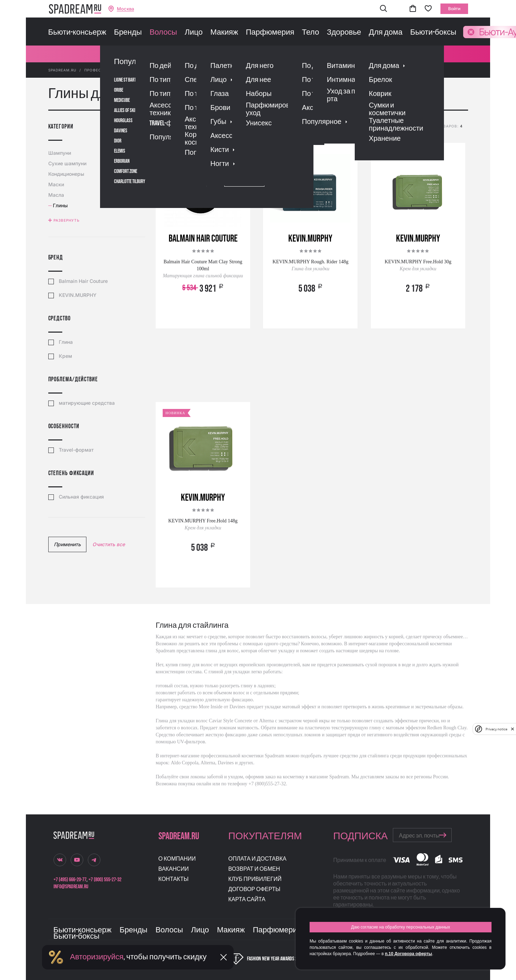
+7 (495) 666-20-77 (70, 880)
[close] (513, 729)
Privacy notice (496, 729)
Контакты (174, 879)
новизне (318, 127)
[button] (383, 9)
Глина (66, 342)
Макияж (224, 33)
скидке (294, 127)
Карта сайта (247, 900)
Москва (125, 9)
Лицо (194, 33)
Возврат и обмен (254, 869)
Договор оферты (255, 889)
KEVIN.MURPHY (78, 295)
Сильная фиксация (81, 497)
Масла (57, 195)
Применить (67, 544)
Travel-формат (76, 450)
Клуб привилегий (255, 879)
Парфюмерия (270, 33)
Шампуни (61, 153)
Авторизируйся (97, 957)
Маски (57, 184)
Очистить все (109, 544)
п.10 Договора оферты (408, 954)
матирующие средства (87, 403)
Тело (310, 33)
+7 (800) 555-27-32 (105, 880)
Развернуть (67, 220)
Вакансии (174, 869)
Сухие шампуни (68, 163)
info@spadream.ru (71, 887)
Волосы (163, 33)
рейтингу (250, 127)
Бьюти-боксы (433, 33)
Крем (65, 356)
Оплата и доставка (257, 859)
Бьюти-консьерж (77, 33)
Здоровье (344, 33)
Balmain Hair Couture (83, 281)
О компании (177, 859)
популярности (217, 127)
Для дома (386, 33)
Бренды (128, 33)
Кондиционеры (67, 174)
